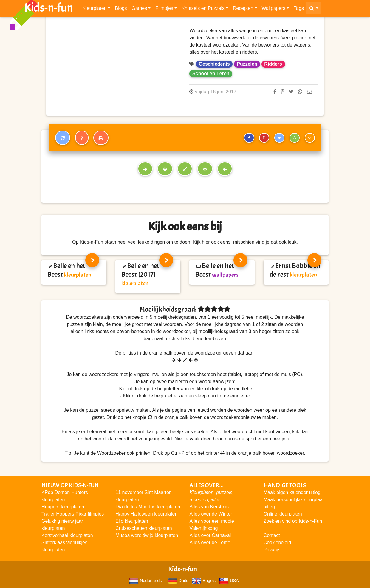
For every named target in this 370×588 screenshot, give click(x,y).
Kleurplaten (95, 9)
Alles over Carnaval (210, 535)
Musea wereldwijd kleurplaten (147, 535)
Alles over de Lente (210, 543)
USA (229, 581)
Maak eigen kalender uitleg (292, 492)
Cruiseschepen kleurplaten (144, 528)
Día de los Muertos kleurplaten (148, 507)
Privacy (271, 550)
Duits (178, 581)
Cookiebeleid (277, 543)
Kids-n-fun (49, 9)
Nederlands (145, 581)
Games (140, 9)
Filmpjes (164, 9)
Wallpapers (274, 9)
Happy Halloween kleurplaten (146, 514)
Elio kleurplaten (132, 521)
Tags (299, 9)
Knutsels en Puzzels (203, 9)
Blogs (121, 9)
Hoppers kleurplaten (63, 507)
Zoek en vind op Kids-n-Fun (293, 521)
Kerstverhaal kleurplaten (67, 535)
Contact (272, 535)
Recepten (243, 9)
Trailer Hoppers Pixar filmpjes (73, 514)
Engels (204, 581)
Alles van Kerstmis (209, 507)
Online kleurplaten (283, 514)
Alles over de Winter (211, 514)
